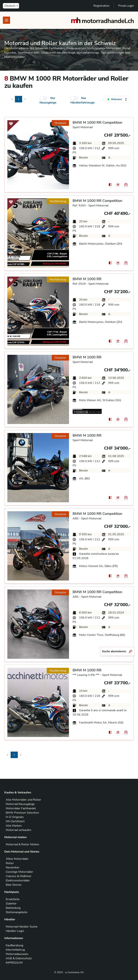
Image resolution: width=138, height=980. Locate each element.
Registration (101, 6)
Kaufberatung (14, 945)
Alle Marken (14, 826)
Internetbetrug (15, 950)
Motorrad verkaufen (19, 830)
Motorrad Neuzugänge (20, 804)
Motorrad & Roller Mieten (22, 844)
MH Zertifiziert (15, 821)
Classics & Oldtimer (19, 876)
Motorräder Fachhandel (21, 808)
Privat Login (126, 6)
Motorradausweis (17, 954)
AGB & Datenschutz (19, 958)
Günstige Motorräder (19, 872)
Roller (10, 863)
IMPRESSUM (14, 963)
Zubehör (11, 904)
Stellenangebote (17, 912)
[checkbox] (43, 98)
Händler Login (15, 931)
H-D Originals (15, 817)
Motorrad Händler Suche (22, 927)
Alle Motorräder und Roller (23, 800)
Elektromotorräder (18, 880)
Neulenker (13, 868)
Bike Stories (14, 885)
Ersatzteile (13, 899)
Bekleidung (13, 908)
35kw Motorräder (17, 859)
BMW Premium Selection (22, 813)
